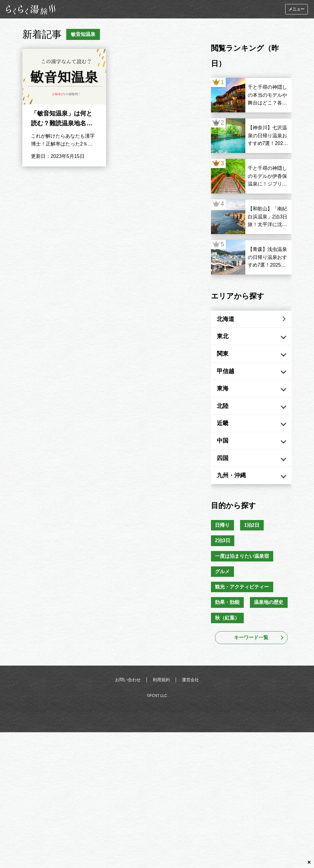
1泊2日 (253, 539)
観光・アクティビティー (243, 603)
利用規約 (161, 697)
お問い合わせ (128, 697)
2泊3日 (223, 555)
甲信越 (229, 376)
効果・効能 (228, 619)
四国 (226, 470)
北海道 (229, 320)
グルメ (223, 587)
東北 (226, 338)
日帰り (223, 539)
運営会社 (190, 697)
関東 (226, 357)
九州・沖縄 (235, 488)
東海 (226, 395)
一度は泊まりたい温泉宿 (243, 571)
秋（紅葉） (228, 635)
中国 (226, 451)
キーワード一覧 (251, 655)
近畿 (226, 432)
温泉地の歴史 (270, 619)
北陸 (226, 413)
